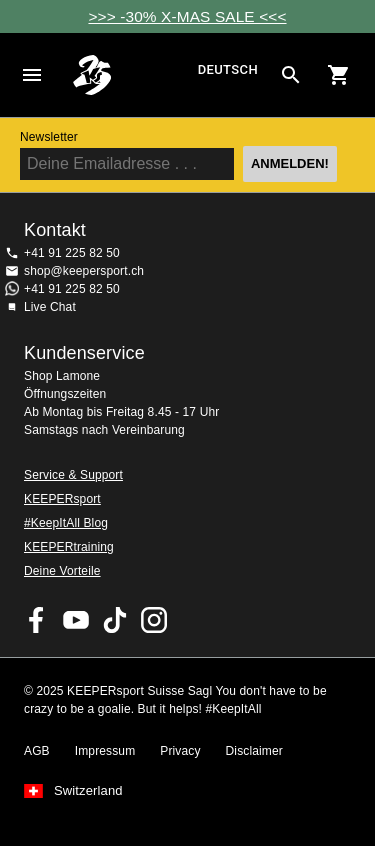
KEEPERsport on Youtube (76, 620)
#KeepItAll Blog (66, 523)
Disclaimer (254, 751)
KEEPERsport (62, 499)
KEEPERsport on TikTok (115, 620)
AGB (37, 751)
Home (132, 75)
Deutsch (228, 70)
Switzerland (88, 791)
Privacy (180, 751)
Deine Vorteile (62, 571)
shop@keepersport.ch (84, 271)
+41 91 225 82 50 (72, 253)
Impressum (105, 751)
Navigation (32, 75)
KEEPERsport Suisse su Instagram (154, 620)
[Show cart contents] (339, 75)
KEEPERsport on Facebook (37, 620)
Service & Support (73, 475)
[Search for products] (291, 75)
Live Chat (50, 307)
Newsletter (49, 137)
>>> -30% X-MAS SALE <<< (187, 16)
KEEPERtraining (69, 547)
